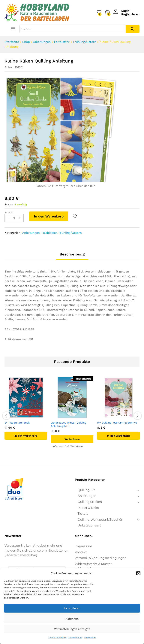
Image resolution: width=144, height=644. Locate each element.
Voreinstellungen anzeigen (72, 629)
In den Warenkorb (49, 216)
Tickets (83, 514)
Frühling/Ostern (85, 42)
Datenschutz (75, 638)
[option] (26, 411)
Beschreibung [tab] (72, 254)
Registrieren (130, 14)
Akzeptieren (72, 608)
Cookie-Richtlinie (57, 638)
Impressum (90, 638)
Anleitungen (42, 42)
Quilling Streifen (90, 502)
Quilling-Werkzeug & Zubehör (100, 520)
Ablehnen (72, 619)
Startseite (12, 42)
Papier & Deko (88, 508)
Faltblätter (62, 42)
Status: (9, 204)
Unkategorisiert (89, 525)
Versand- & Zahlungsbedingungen (101, 558)
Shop (26, 42)
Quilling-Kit (86, 490)
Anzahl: (9, 212)
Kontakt (81, 552)
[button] (138, 573)
